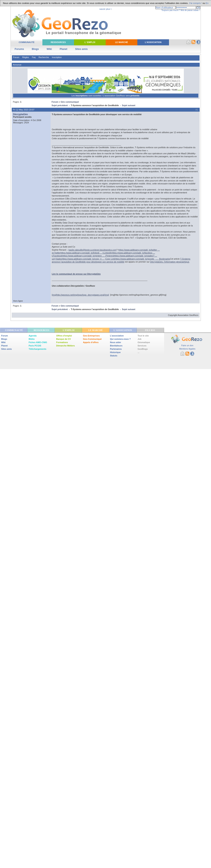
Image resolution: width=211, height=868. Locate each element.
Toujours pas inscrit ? (171, 10)
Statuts (114, 356)
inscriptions (82, 96)
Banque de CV (64, 339)
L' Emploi (90, 42)
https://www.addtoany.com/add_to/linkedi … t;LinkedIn (86, 253)
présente (135, 96)
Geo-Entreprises (91, 336)
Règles (26, 57)
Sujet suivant (129, 105)
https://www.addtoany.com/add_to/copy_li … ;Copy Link (88, 259)
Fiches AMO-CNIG (38, 342)
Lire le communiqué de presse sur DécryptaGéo (76, 274)
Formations (62, 342)
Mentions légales (187, 349)
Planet (63, 49)
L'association (117, 336)
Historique (115, 352)
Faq (34, 57)
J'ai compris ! (195, 3)
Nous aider (116, 342)
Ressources (58, 42)
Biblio (32, 339)
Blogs (35, 49)
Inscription (57, 57)
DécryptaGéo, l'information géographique (170, 262)
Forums (19, 49)
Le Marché (121, 42)
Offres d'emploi (64, 336)
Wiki (49, 49)
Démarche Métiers (66, 346)
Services (142, 346)
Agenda (33, 336)
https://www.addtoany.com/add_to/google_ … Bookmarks (142, 259)
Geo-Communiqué (92, 339)
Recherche (44, 57)
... (138, 352)
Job (139, 339)
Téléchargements (38, 349)
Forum (16, 57)
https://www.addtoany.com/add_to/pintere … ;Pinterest (88, 256)
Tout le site (143, 336)
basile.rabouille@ (93, 250)
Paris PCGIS (35, 346)
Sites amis (81, 49)
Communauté (27, 42)
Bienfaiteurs (116, 346)
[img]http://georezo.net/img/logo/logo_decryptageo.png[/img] (80, 295)
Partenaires (116, 349)
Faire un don (187, 345)
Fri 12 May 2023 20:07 (24, 110)
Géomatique (144, 342)
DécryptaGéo (20, 114)
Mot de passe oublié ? (190, 10)
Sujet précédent (60, 105)
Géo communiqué (70, 102)
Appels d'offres (91, 342)
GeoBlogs (143, 349)
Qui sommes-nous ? (120, 339)
